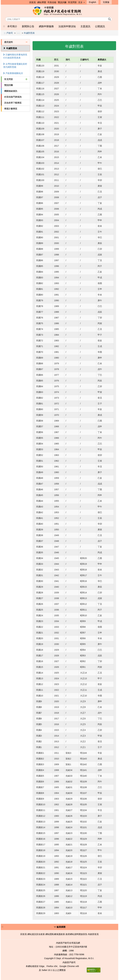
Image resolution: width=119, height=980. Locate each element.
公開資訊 (100, 26)
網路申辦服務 (46, 26)
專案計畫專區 (11, 109)
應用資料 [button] (16, 42)
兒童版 (106, 2)
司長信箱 (52, 2)
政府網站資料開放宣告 (76, 934)
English (93, 2)
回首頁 (33, 2)
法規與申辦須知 (67, 26)
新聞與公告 (28, 26)
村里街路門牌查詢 (13, 97)
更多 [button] (82, 2)
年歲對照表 (29, 33)
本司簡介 (12, 26)
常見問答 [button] (16, 79)
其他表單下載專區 (13, 103)
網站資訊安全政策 (36, 934)
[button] (59, 927)
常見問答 (72, 2)
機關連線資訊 (11, 91)
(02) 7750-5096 (77, 954)
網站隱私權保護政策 (55, 934)
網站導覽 (42, 2)
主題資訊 (85, 26)
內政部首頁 (93, 934)
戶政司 (10, 33)
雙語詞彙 (62, 2)
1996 (71, 951)
